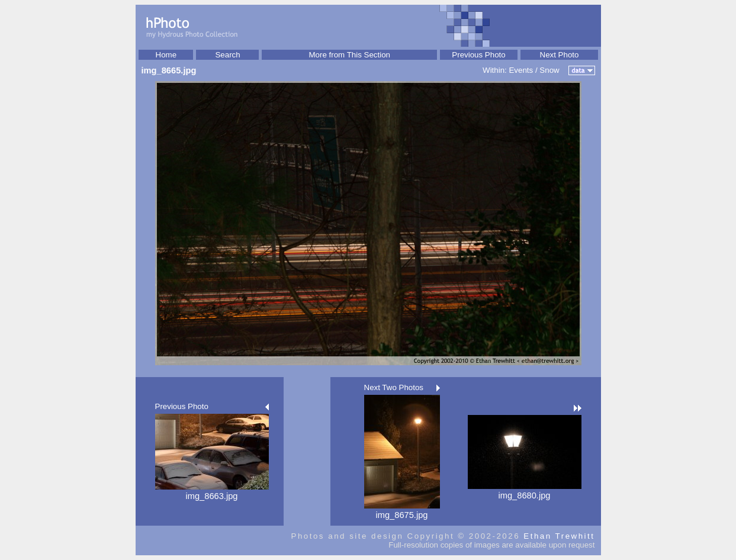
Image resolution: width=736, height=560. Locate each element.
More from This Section (349, 55)
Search (227, 55)
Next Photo (560, 55)
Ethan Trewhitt (559, 536)
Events (521, 70)
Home (166, 55)
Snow (549, 70)
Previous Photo (478, 55)
